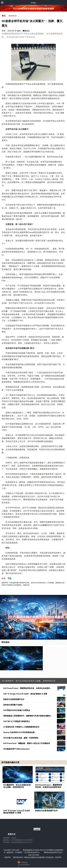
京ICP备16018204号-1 (32, 852)
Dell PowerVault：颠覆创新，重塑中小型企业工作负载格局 (27, 743)
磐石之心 (26, 31)
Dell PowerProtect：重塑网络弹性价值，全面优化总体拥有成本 (49, 786)
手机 (10, 578)
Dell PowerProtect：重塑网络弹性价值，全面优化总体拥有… (27, 688)
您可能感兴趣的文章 (10, 762)
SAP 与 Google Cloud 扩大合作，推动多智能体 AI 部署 (25, 694)
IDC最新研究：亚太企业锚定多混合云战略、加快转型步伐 (28, 681)
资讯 (4, 16)
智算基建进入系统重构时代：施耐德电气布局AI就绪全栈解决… (28, 716)
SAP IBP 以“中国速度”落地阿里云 (17, 721)
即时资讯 (5, 642)
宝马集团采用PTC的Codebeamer (17, 749)
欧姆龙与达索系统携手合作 (14, 699)
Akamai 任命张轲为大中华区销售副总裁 (19, 732)
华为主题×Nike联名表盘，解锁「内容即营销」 (21, 738)
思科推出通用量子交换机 (13, 705)
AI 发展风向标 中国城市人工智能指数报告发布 (21, 727)
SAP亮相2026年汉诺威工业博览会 (17, 710)
